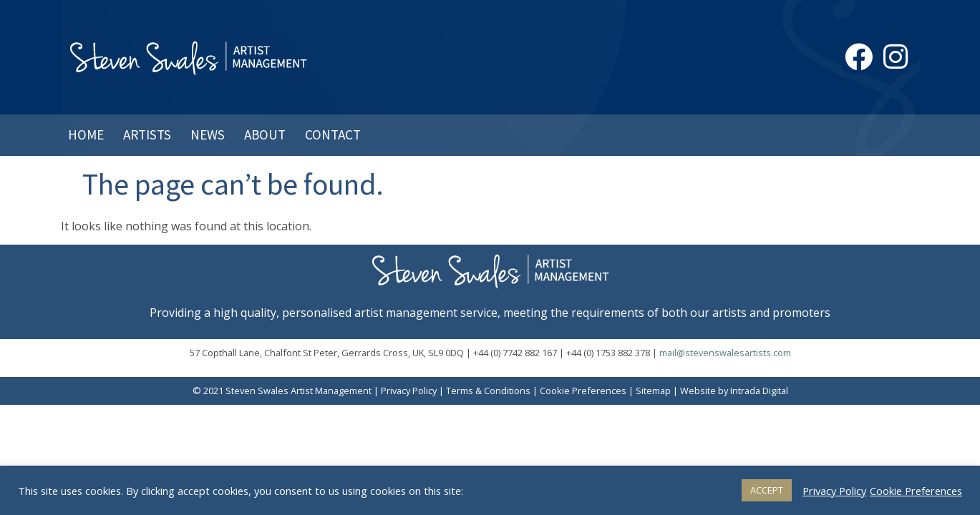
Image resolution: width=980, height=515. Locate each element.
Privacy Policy (409, 391)
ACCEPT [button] (767, 490)
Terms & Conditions (488, 391)
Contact (333, 134)
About (265, 134)
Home (86, 134)
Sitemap (653, 391)
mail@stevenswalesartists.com (725, 353)
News (208, 134)
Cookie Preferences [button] (583, 391)
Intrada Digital (759, 391)
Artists (147, 134)
